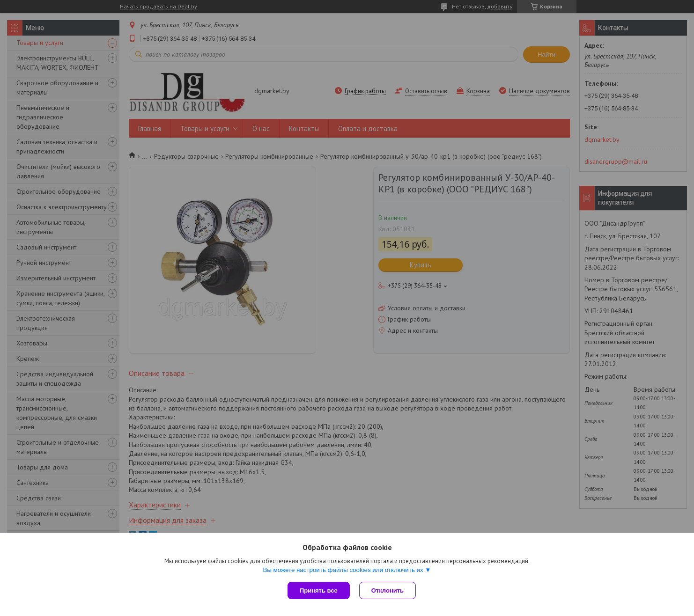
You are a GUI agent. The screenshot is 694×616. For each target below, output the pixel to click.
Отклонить (388, 590)
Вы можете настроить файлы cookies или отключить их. (344, 570)
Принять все (319, 590)
